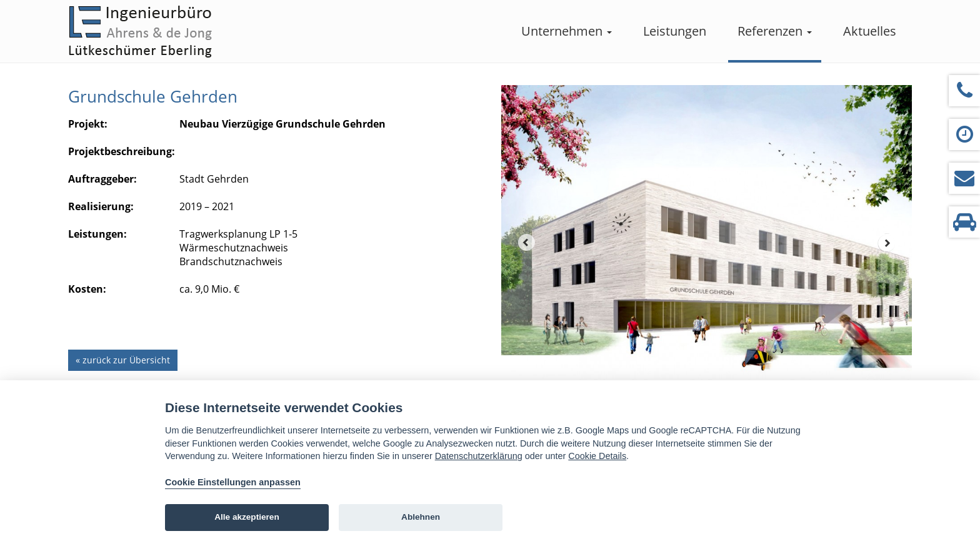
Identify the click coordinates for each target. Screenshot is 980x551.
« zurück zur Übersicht (123, 360)
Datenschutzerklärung (479, 456)
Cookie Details (597, 456)
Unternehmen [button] (567, 31)
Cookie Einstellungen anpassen (233, 482)
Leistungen (675, 31)
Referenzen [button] (775, 31)
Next (887, 243)
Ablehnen (421, 517)
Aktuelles (870, 31)
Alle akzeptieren (247, 517)
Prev (526, 243)
